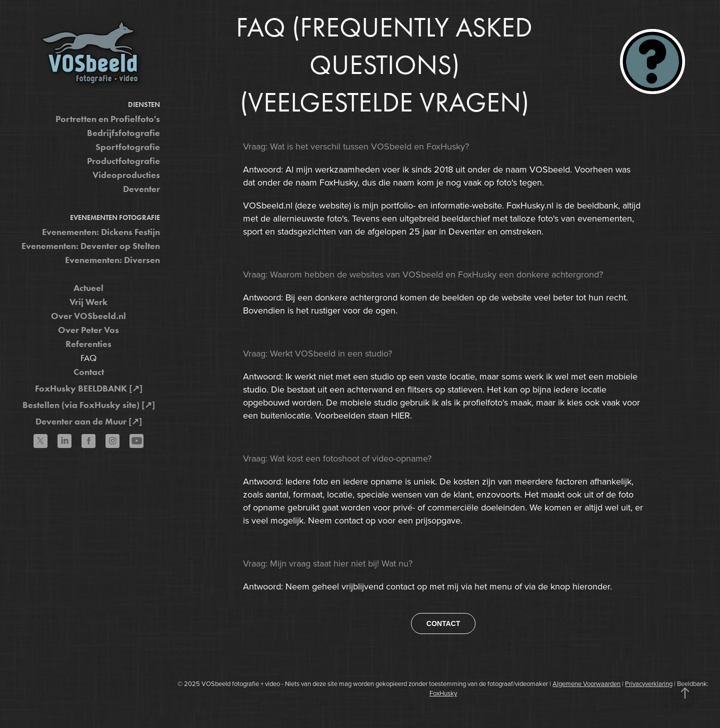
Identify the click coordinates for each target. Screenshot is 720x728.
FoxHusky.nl (530, 205)
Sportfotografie (128, 147)
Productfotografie (123, 161)
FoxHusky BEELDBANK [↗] (89, 388)
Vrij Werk (88, 302)
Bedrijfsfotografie (123, 133)
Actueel (88, 288)
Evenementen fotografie (115, 218)
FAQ (88, 358)
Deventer (141, 189)
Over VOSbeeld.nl (88, 316)
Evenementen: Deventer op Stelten (91, 246)
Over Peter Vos (88, 330)
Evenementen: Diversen (112, 260)
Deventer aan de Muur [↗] (89, 421)
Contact (89, 372)
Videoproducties (126, 175)
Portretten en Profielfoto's (108, 119)
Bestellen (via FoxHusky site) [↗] (89, 405)
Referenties (88, 344)
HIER (400, 415)
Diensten (144, 105)
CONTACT (443, 623)
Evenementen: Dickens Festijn (101, 232)
